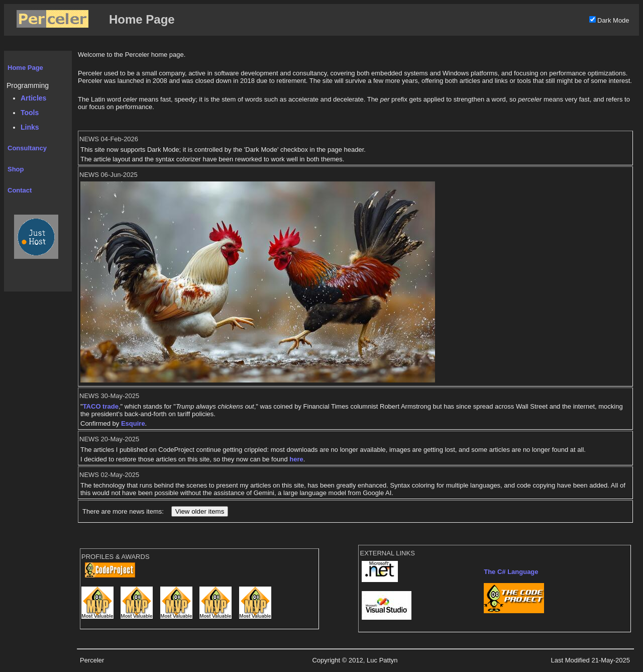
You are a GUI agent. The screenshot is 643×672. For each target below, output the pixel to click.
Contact (20, 190)
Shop (16, 169)
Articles (33, 98)
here (296, 459)
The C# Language (511, 572)
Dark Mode (613, 20)
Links (30, 127)
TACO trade (101, 406)
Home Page (25, 68)
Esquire (133, 423)
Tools (30, 113)
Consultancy (27, 148)
